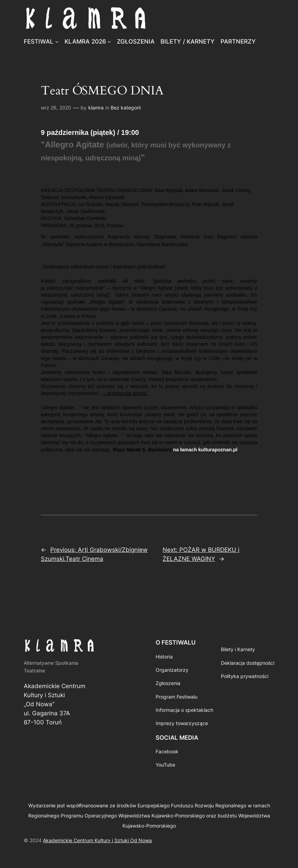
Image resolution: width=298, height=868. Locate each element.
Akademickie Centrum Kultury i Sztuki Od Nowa (97, 840)
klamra (96, 108)
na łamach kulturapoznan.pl (205, 450)
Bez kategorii (126, 108)
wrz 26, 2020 (56, 108)
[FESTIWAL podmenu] (57, 41)
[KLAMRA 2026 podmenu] (109, 41)
